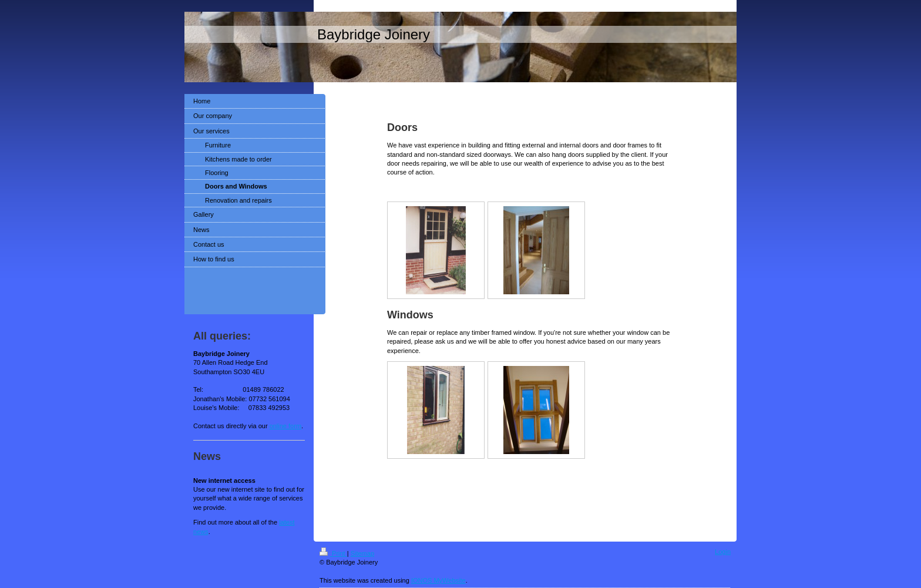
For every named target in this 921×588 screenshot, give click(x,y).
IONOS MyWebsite (438, 580)
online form (285, 426)
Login (723, 552)
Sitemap (362, 553)
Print (333, 553)
